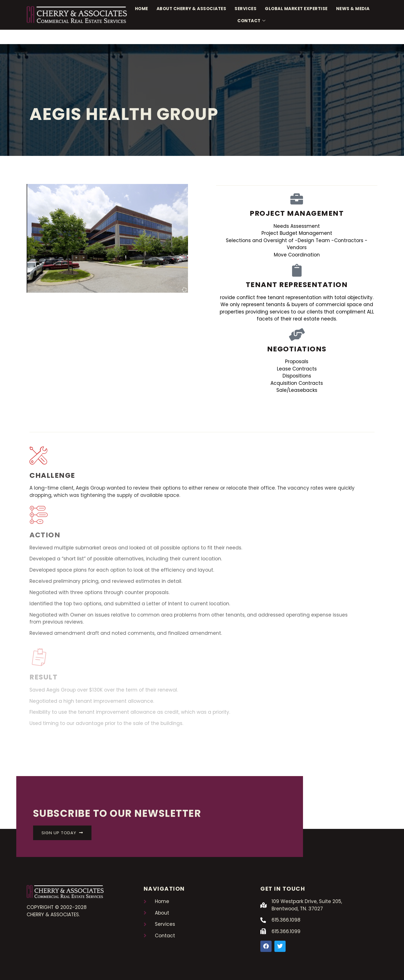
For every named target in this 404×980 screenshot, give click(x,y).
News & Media (353, 9)
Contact (251, 21)
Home (142, 9)
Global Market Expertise (296, 9)
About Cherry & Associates (191, 9)
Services (245, 9)
